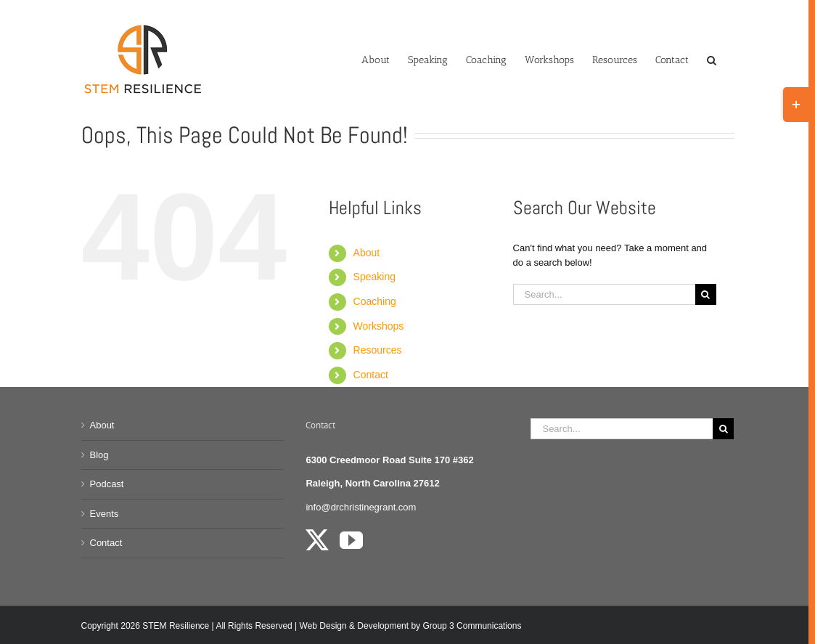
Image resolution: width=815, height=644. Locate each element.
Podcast (107, 484)
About (367, 253)
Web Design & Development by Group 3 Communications (411, 626)
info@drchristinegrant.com (361, 507)
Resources (378, 350)
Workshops (379, 326)
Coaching (375, 301)
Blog (99, 455)
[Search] (706, 294)
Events (105, 514)
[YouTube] (351, 540)
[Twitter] (317, 540)
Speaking (374, 277)
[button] (712, 59)
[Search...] (604, 294)
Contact (371, 375)
